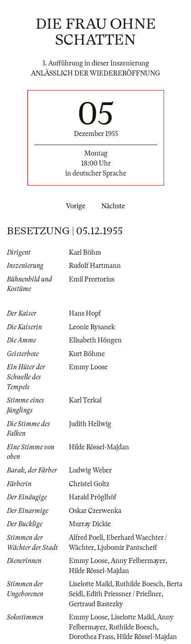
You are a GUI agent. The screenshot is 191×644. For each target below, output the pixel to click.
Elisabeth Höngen (95, 340)
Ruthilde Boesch (139, 584)
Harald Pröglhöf (93, 497)
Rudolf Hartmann (95, 266)
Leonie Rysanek (92, 327)
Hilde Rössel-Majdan (99, 447)
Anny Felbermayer (138, 561)
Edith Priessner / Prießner (124, 594)
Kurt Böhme (87, 354)
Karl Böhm (85, 252)
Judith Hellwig (90, 424)
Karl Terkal (85, 400)
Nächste (115, 206)
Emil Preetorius (92, 279)
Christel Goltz (89, 484)
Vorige (74, 206)
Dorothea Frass (91, 637)
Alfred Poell (86, 538)
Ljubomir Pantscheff (127, 548)
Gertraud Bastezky (96, 604)
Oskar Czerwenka (95, 511)
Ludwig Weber (90, 470)
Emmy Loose (88, 367)
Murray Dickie (90, 524)
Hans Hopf (85, 313)
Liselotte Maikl (90, 584)
